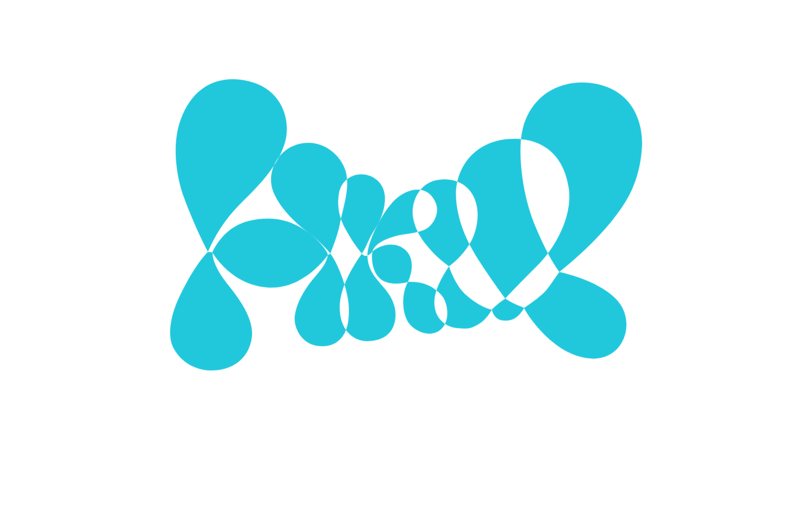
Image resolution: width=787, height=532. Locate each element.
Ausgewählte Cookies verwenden (334, 324)
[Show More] (521, 255)
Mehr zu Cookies (393, 356)
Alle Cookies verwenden (471, 324)
